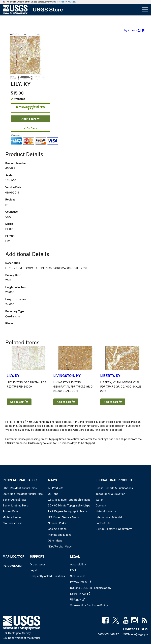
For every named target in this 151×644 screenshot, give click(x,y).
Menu (145, 10)
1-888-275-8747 (108, 634)
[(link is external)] (79, 582)
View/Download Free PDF (30, 108)
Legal (75, 557)
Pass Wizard (13, 566)
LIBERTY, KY (110, 376)
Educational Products (115, 480)
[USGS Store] (72, 10)
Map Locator (14, 557)
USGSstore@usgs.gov (135, 634)
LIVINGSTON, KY (67, 376)
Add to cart (30, 119)
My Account (132, 30)
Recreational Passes (20, 480)
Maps (52, 480)
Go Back (31, 128)
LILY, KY (13, 376)
